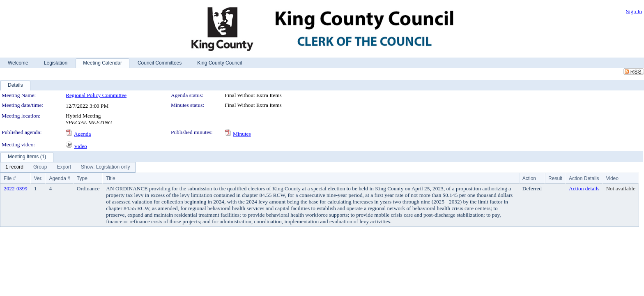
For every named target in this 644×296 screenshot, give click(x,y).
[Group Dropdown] (40, 167)
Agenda (82, 134)
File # (10, 178)
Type (82, 178)
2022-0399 (16, 188)
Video (80, 146)
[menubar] (68, 167)
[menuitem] (14, 167)
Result (555, 178)
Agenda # (59, 178)
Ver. (38, 178)
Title (110, 178)
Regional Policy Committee (96, 95)
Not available (620, 188)
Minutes (242, 134)
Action (529, 178)
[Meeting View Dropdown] (105, 167)
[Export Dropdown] (64, 167)
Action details (584, 188)
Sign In (634, 11)
